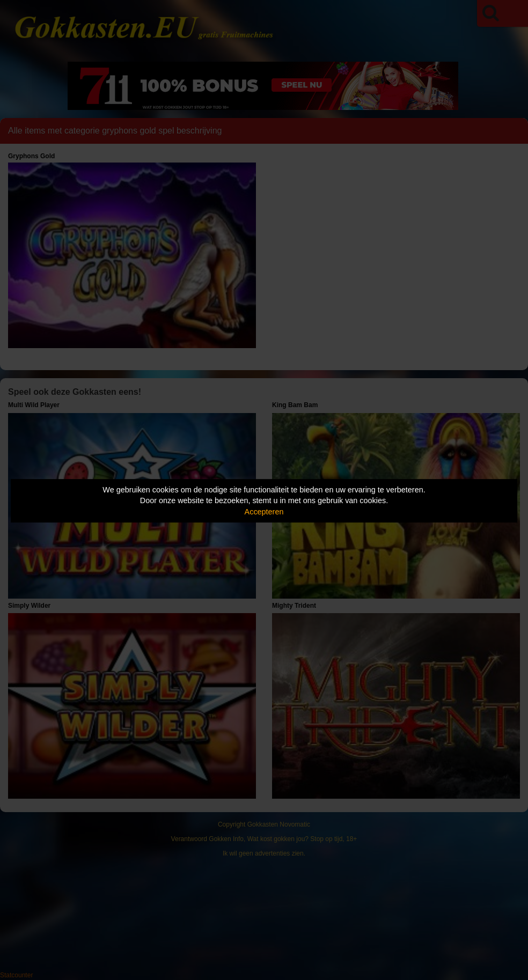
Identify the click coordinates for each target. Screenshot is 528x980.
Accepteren (264, 512)
